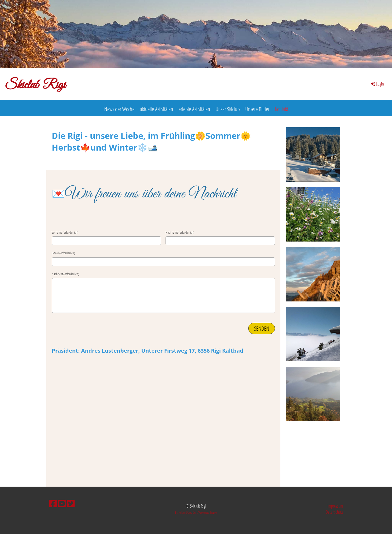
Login (377, 84)
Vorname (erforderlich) (65, 232)
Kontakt (281, 109)
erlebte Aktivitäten (194, 109)
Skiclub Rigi (35, 85)
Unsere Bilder (257, 109)
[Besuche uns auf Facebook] (53, 503)
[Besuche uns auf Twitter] (71, 503)
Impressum (335, 506)
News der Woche (119, 109)
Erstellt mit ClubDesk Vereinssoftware (196, 512)
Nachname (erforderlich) (180, 232)
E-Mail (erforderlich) (63, 253)
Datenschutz (334, 512)
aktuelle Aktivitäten (157, 109)
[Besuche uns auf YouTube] (62, 503)
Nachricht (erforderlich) (65, 274)
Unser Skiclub (228, 109)
